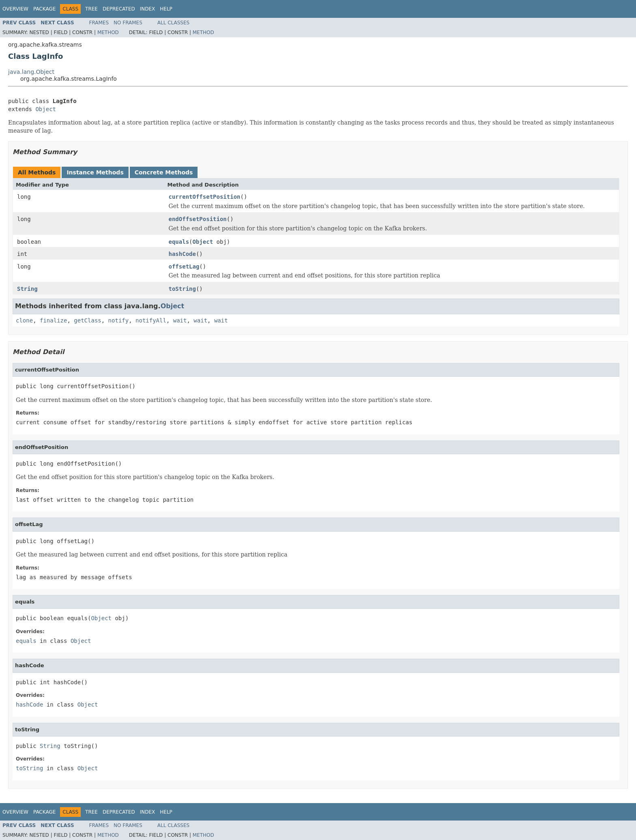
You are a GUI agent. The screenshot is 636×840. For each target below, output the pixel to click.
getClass (87, 320)
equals (179, 242)
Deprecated (119, 9)
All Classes (173, 23)
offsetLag (184, 266)
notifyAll (151, 320)
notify (119, 320)
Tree (91, 9)
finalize (53, 320)
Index (148, 9)
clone (24, 320)
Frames (99, 23)
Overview (15, 9)
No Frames (128, 23)
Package (44, 9)
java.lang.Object (31, 72)
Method (108, 32)
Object (46, 109)
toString (182, 289)
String (27, 289)
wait (180, 320)
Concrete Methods (164, 172)
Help (166, 9)
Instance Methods (95, 172)
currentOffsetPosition (205, 197)
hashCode (182, 254)
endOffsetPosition (198, 219)
